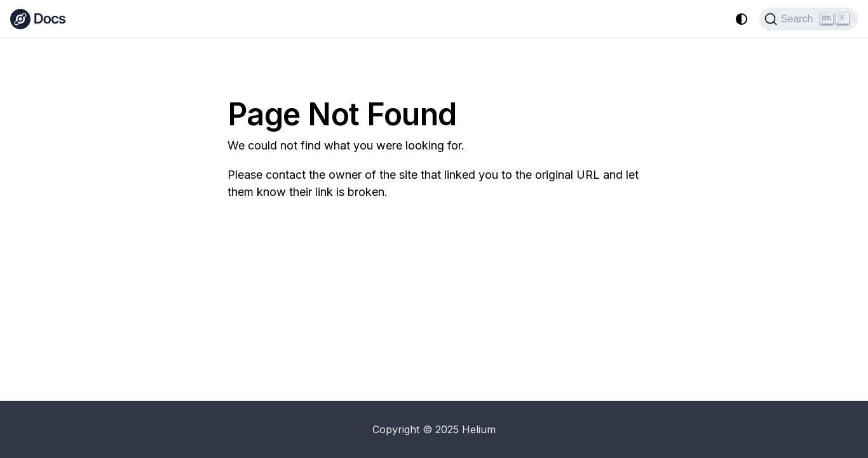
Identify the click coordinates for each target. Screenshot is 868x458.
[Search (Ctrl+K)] (809, 19)
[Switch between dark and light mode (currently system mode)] (742, 19)
